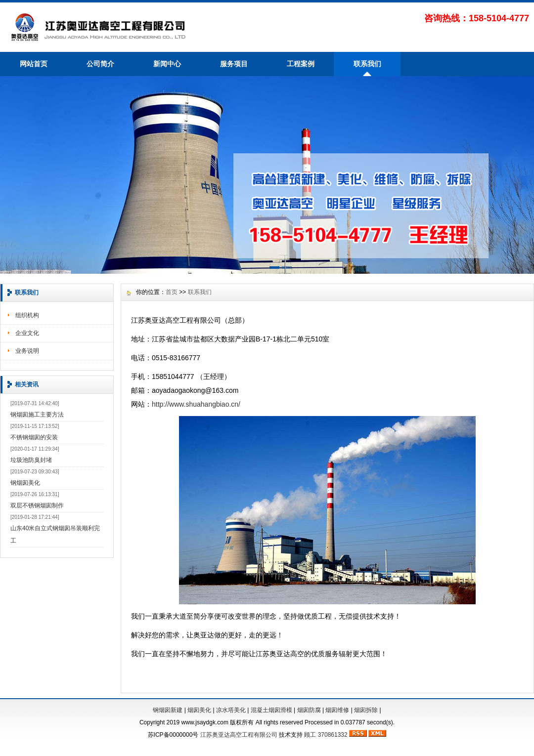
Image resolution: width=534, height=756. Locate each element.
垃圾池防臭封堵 (31, 460)
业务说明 (27, 351)
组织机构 (27, 315)
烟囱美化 (199, 710)
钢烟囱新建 (168, 710)
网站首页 (34, 64)
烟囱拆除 (366, 710)
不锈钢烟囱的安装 (34, 437)
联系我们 (367, 64)
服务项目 (234, 64)
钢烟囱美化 (25, 483)
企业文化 (27, 333)
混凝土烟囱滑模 (271, 710)
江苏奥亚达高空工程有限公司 (239, 735)
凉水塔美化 (231, 710)
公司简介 (100, 64)
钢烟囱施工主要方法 (37, 415)
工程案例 (301, 64)
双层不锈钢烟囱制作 (37, 505)
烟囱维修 (337, 710)
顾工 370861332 (326, 735)
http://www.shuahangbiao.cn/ (196, 404)
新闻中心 (167, 64)
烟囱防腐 (309, 710)
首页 (172, 292)
